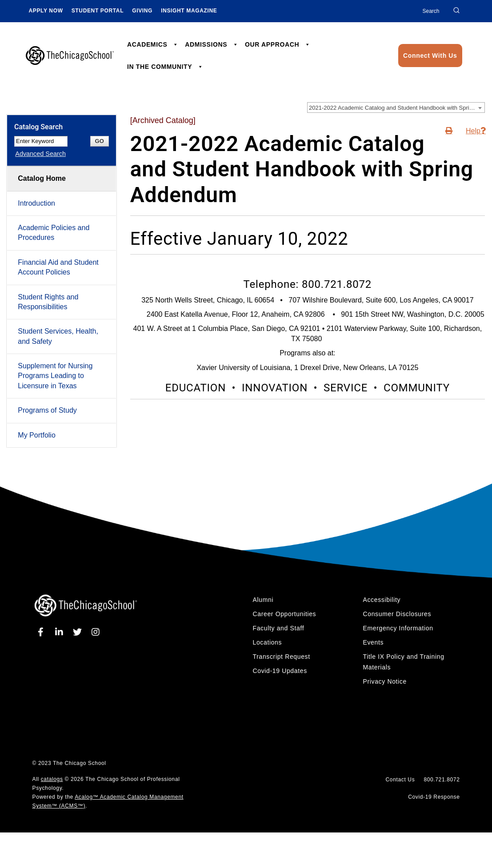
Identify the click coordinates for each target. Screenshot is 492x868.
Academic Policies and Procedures (54, 233)
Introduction (36, 203)
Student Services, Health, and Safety (58, 336)
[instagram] (96, 632)
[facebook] (42, 632)
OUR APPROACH (278, 44)
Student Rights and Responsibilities (48, 302)
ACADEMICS (153, 44)
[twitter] (79, 632)
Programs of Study (47, 410)
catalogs (52, 779)
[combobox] (396, 108)
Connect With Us (430, 56)
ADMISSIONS (212, 44)
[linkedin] (60, 632)
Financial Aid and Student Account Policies (58, 267)
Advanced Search (40, 154)
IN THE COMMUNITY (165, 67)
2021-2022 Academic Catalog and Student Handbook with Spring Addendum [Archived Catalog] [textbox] (397, 108)
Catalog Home (42, 178)
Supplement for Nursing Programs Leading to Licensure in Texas (55, 376)
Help (473, 131)
